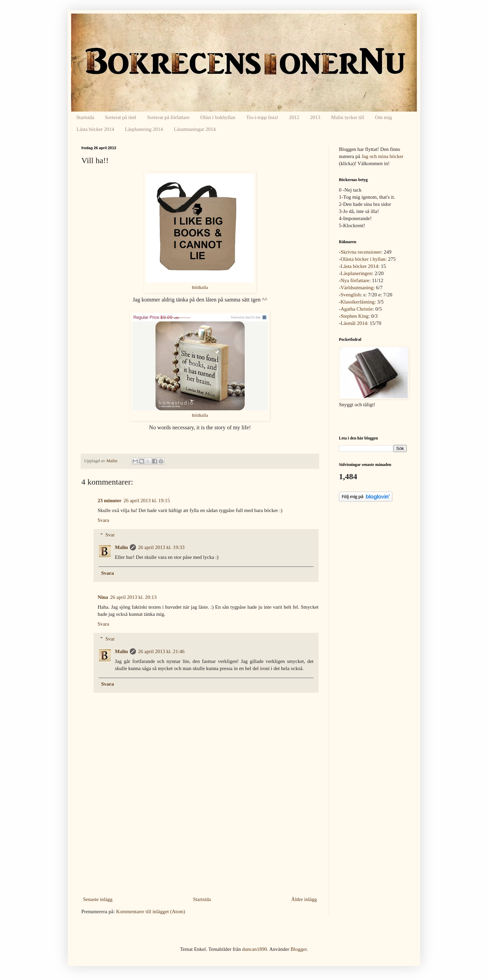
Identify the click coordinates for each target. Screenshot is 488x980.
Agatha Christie (357, 309)
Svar (110, 535)
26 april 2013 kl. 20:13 (133, 597)
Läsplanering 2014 (144, 129)
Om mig (384, 117)
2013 (315, 117)
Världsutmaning (357, 288)
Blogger (299, 949)
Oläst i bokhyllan (218, 117)
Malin (121, 547)
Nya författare (355, 280)
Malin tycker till (348, 117)
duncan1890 (254, 949)
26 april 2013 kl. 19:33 (161, 547)
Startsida (85, 117)
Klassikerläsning (358, 302)
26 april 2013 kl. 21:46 (161, 651)
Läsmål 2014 (354, 323)
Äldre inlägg (304, 899)
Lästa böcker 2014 (95, 129)
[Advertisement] (200, 843)
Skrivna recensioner (361, 252)
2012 (294, 117)
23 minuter (109, 501)
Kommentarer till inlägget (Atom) (150, 912)
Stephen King (354, 316)
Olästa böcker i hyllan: (364, 259)
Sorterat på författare (168, 117)
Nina (103, 597)
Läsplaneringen (356, 273)
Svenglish (351, 295)
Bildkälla (200, 287)
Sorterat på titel (121, 117)
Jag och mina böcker (383, 156)
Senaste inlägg (98, 899)
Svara (103, 520)
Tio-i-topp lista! (262, 117)
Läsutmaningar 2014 (195, 129)
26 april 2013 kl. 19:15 (147, 501)
